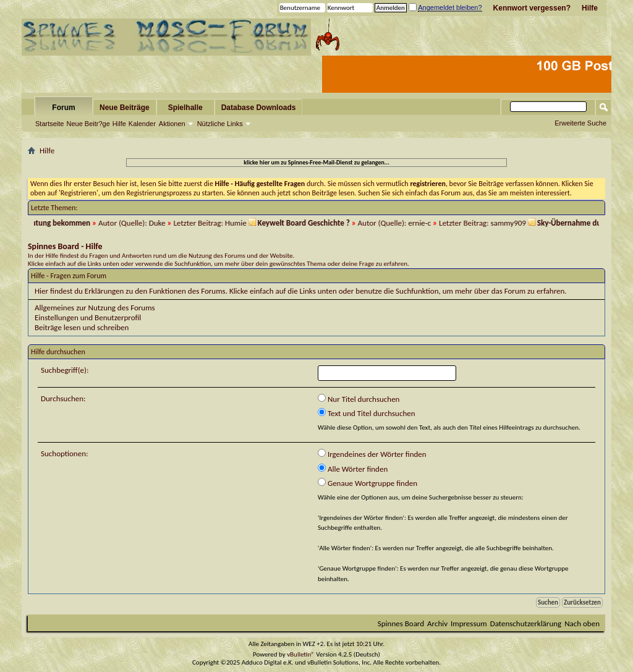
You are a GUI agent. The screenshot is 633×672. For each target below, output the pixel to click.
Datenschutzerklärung (526, 623)
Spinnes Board (401, 623)
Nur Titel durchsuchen (359, 399)
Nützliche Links (220, 124)
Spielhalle (185, 108)
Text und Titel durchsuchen (367, 413)
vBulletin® (301, 654)
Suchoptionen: (64, 453)
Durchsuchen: (63, 398)
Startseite (49, 124)
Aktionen (172, 124)
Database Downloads (259, 108)
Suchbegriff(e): (65, 370)
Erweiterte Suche (580, 123)
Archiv (437, 623)
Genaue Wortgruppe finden (367, 483)
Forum (63, 108)
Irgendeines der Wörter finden (372, 454)
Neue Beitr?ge (88, 124)
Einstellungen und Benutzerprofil (88, 317)
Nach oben (582, 623)
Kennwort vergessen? (532, 8)
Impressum (469, 623)
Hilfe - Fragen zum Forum (69, 276)
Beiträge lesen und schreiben (82, 327)
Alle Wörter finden (353, 469)
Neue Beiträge (125, 108)
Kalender (142, 124)
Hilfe (590, 8)
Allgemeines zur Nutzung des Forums (95, 308)
